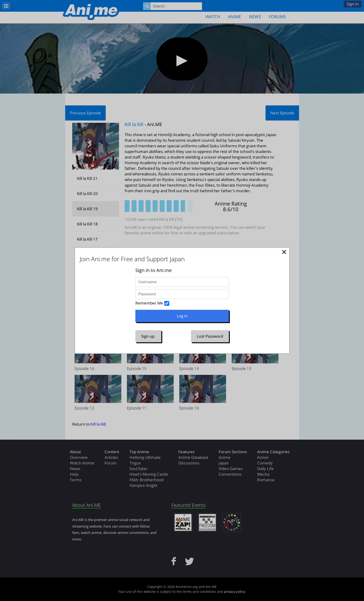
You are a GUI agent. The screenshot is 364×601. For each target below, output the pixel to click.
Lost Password (210, 336)
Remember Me (149, 303)
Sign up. (148, 336)
